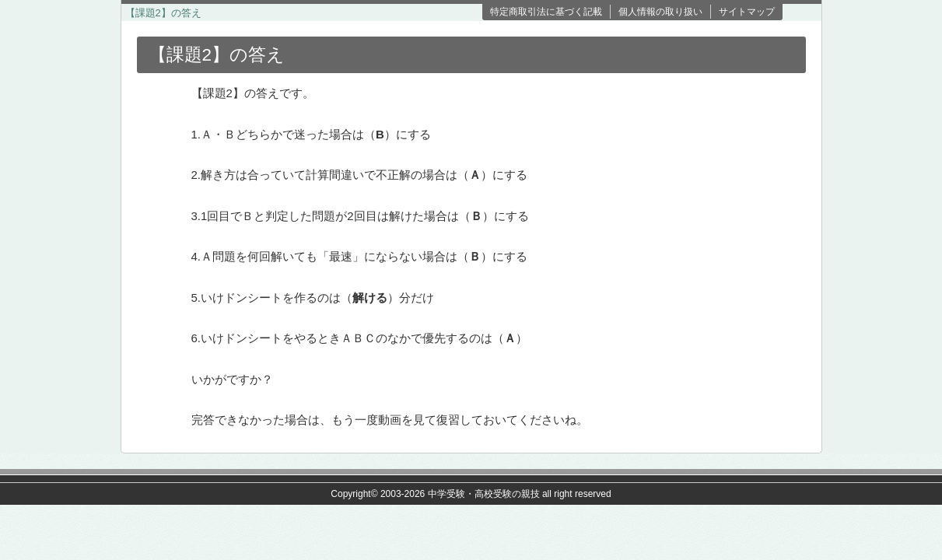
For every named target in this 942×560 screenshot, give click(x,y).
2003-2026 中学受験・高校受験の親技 (460, 494)
